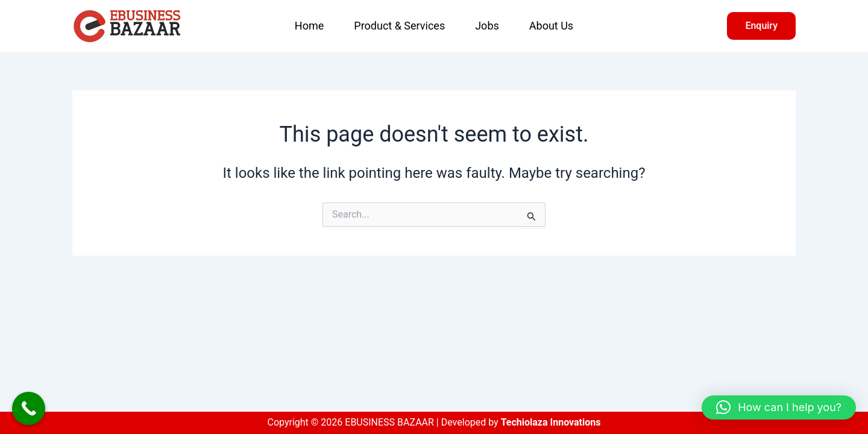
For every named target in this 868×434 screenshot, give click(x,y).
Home (309, 26)
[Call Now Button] (29, 408)
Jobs (487, 26)
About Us (551, 26)
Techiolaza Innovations (551, 422)
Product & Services (399, 26)
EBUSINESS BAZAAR (216, 26)
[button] (761, 26)
